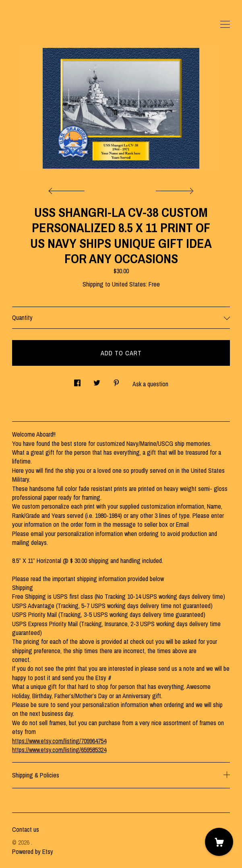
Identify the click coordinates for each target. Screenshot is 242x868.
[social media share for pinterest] (116, 380)
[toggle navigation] (225, 25)
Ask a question (150, 384)
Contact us (26, 829)
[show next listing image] (174, 189)
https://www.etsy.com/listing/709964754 (59, 741)
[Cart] (219, 842)
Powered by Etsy (33, 852)
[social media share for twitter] (97, 380)
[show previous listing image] (68, 189)
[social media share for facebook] (77, 380)
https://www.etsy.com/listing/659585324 (59, 750)
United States (129, 284)
